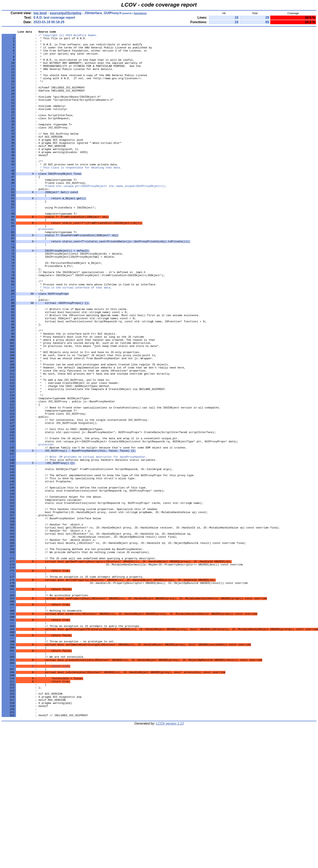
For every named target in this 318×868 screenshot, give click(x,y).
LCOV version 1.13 (170, 861)
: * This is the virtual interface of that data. (57, 339)
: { (21, 350)
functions (140, 13)
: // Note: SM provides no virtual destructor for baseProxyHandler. (74, 542)
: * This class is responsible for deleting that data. (62, 195)
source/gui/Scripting (66, 13)
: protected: (28, 269)
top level (40, 13)
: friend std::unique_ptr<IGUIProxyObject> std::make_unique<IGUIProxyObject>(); (84, 217)
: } (24, 287)
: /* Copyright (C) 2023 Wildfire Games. (50, 36)
